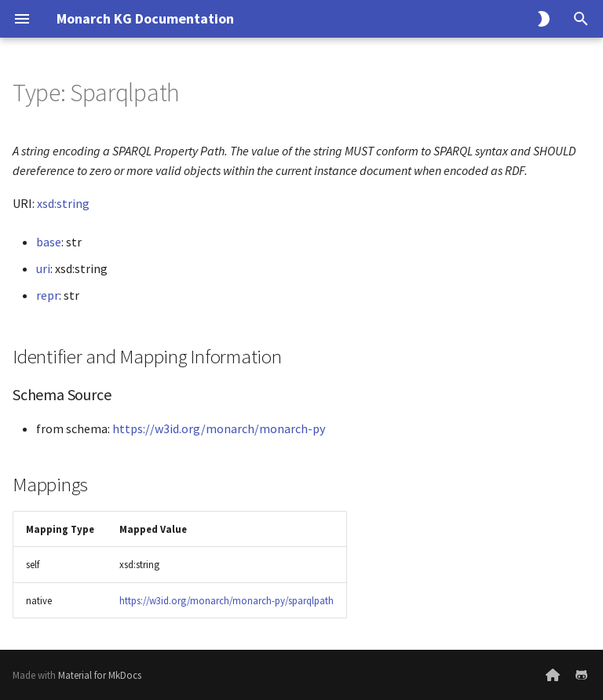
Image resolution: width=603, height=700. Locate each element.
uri (43, 268)
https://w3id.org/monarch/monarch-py (219, 428)
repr (48, 295)
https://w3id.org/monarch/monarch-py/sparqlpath (227, 600)
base (49, 242)
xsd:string (63, 203)
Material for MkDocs (100, 675)
